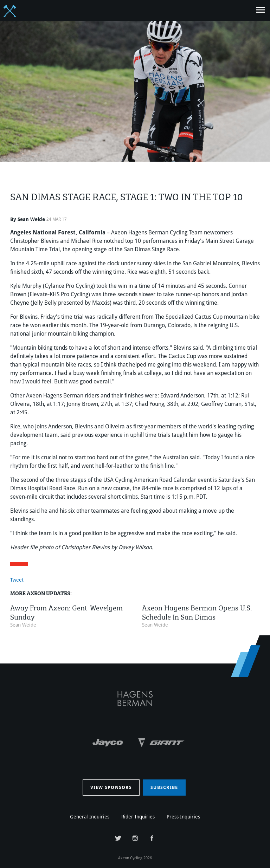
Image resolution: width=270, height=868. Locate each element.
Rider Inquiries (138, 817)
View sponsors (111, 787)
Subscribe (164, 787)
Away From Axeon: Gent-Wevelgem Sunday (66, 611)
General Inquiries (90, 817)
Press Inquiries (183, 817)
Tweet (17, 580)
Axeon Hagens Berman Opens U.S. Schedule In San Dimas (197, 611)
